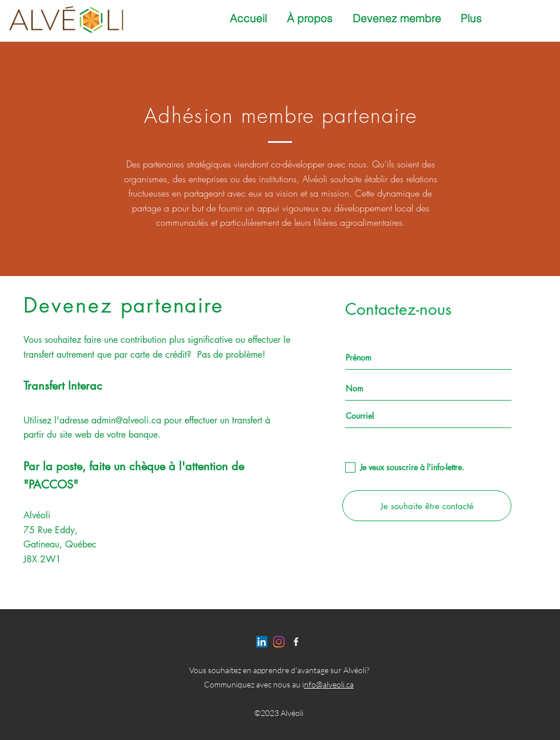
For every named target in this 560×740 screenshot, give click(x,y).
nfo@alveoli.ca (329, 684)
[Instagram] (279, 642)
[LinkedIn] (262, 642)
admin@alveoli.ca (126, 420)
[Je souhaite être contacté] (427, 506)
